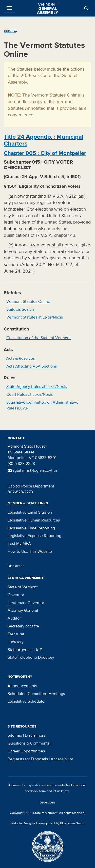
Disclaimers (35, 735)
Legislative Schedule (26, 701)
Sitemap (15, 735)
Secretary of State (23, 626)
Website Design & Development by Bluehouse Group (48, 823)
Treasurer (16, 634)
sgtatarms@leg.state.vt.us (33, 470)
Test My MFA (19, 544)
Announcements (22, 686)
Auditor (14, 618)
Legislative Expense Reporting (34, 536)
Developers (48, 802)
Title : (44, 140)
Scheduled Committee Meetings (36, 694)
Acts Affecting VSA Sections (32, 366)
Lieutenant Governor (26, 603)
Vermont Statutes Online (28, 302)
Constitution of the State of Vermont (39, 338)
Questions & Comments (29, 743)
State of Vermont (23, 587)
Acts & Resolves (21, 358)
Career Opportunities (26, 751)
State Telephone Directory (31, 657)
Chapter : (45, 153)
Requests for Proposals (28, 759)
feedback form (36, 791)
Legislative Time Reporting (31, 528)
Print (10, 31)
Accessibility (62, 759)
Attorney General (23, 610)
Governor (16, 595)
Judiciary (16, 642)
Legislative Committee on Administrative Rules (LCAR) (42, 405)
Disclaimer (16, 566)
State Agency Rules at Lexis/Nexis (36, 387)
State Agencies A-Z (25, 650)
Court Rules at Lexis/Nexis (30, 394)
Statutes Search (20, 309)
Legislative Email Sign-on (30, 512)
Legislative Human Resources (34, 520)
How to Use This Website (30, 551)
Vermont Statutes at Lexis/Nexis (35, 317)
